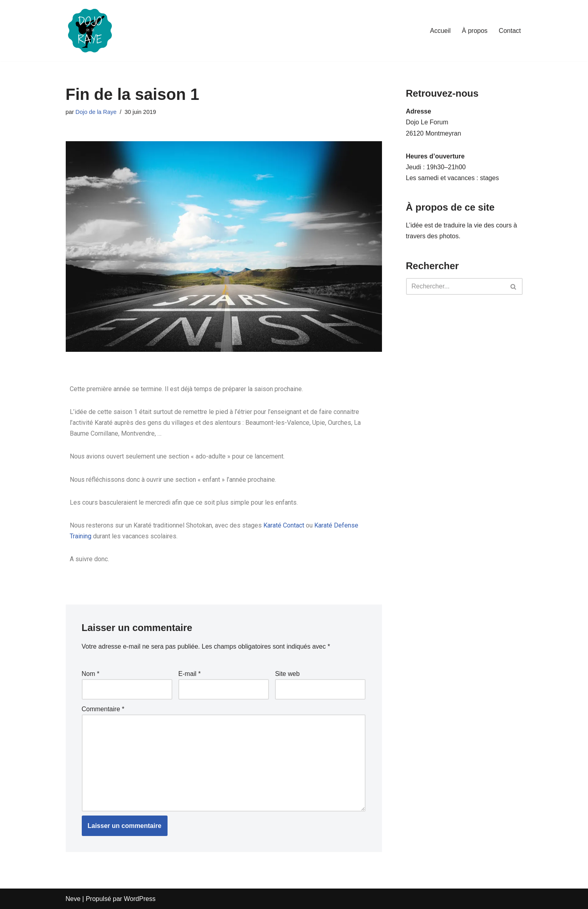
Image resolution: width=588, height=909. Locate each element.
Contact (510, 31)
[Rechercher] (455, 286)
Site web (287, 674)
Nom (91, 674)
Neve (73, 899)
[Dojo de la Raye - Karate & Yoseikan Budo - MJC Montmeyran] (90, 31)
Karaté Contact (284, 525)
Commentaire (103, 709)
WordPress (140, 899)
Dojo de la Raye (96, 112)
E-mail (190, 674)
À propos (475, 31)
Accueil (440, 31)
